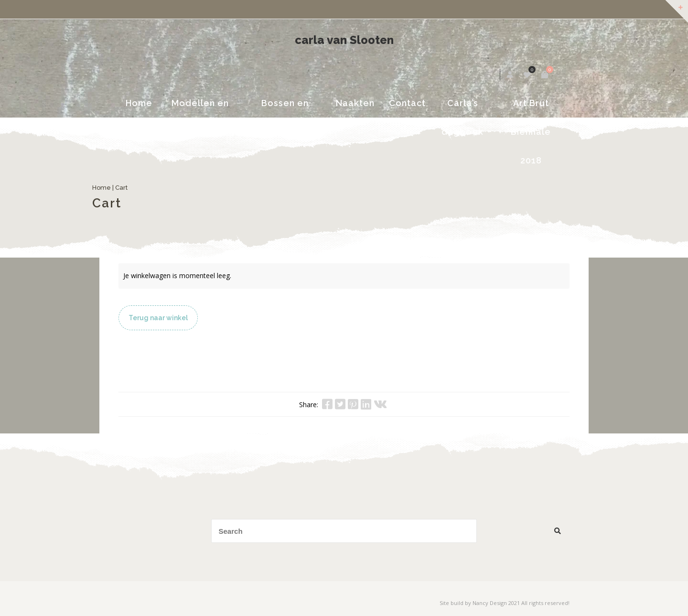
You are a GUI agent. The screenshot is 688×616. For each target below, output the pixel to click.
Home (133, 103)
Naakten (356, 103)
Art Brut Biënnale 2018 (535, 108)
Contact (408, 103)
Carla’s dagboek (464, 108)
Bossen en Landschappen (284, 108)
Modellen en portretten (196, 108)
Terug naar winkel (158, 318)
